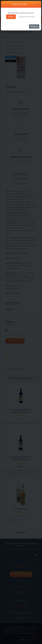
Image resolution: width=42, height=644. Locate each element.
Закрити (34, 26)
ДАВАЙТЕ (11, 17)
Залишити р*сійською (27, 17)
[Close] (39, 4)
